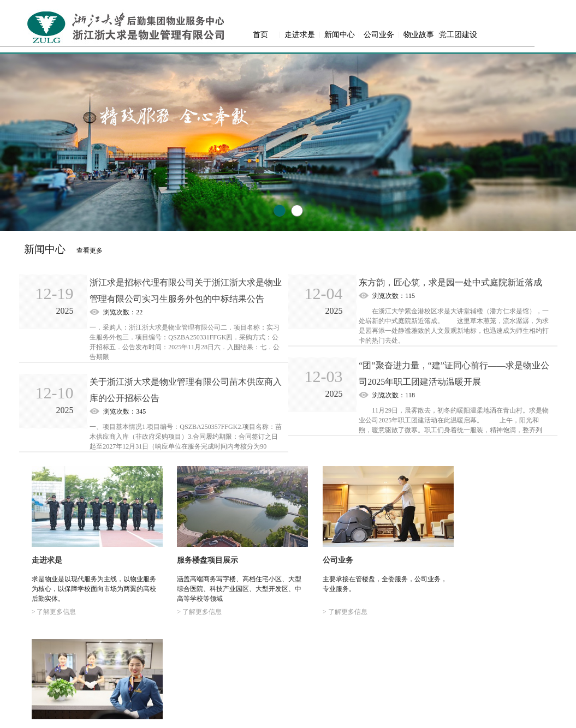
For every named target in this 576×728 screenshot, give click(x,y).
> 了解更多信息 (53, 604)
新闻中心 (340, 35)
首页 (260, 35)
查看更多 (90, 250)
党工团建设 (458, 35)
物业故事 (419, 35)
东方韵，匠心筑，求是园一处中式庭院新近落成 (450, 282)
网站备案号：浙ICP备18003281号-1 (288, 718)
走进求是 (300, 35)
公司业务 (379, 35)
